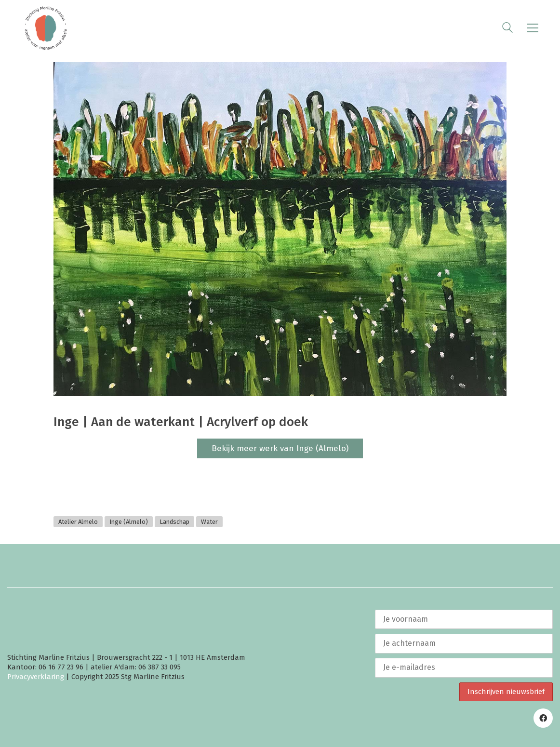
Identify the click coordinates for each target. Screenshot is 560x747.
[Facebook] (543, 718)
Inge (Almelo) (129, 522)
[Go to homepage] (46, 28)
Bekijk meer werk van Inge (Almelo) (280, 448)
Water (209, 522)
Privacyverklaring (36, 677)
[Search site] (507, 29)
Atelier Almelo (78, 522)
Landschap (174, 522)
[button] (533, 28)
